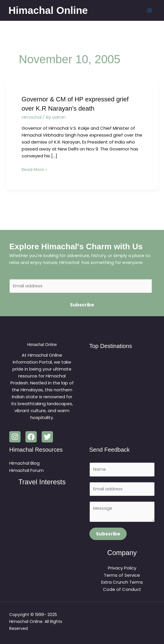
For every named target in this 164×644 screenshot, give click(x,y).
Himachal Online (49, 10)
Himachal (32, 117)
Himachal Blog (24, 463)
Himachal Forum (26, 470)
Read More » (35, 169)
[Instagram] (15, 437)
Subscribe (82, 305)
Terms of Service (122, 575)
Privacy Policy (122, 568)
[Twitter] (47, 437)
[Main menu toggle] (149, 11)
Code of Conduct (122, 589)
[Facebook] (31, 437)
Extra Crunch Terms (122, 582)
